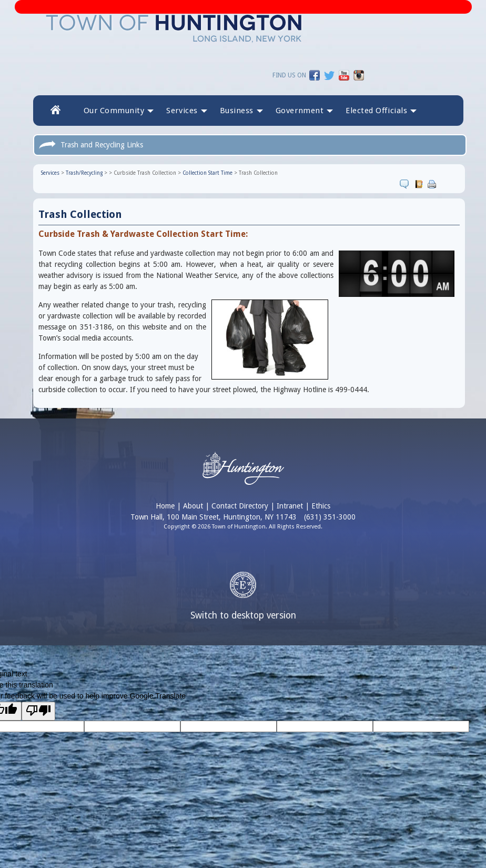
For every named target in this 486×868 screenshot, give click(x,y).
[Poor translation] (38, 711)
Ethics (321, 506)
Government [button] (304, 111)
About (193, 506)
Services (50, 173)
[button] (381, 111)
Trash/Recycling (84, 173)
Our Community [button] (118, 111)
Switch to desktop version (243, 615)
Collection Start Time (207, 173)
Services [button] (186, 111)
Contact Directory (240, 506)
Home (165, 506)
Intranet (290, 506)
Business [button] (241, 111)
